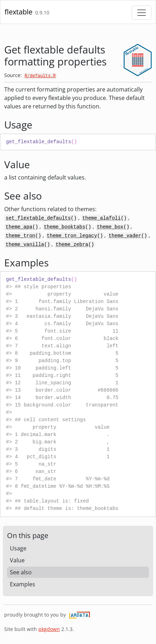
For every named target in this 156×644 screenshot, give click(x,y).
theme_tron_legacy (72, 236)
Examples (23, 584)
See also (21, 572)
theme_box (110, 227)
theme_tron (20, 236)
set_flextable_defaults (38, 218)
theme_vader (125, 236)
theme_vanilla (25, 245)
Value (17, 560)
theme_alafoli (102, 218)
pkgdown (49, 629)
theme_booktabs (64, 227)
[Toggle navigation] (142, 13)
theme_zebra (72, 245)
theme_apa (19, 227)
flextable (18, 12)
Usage (18, 548)
